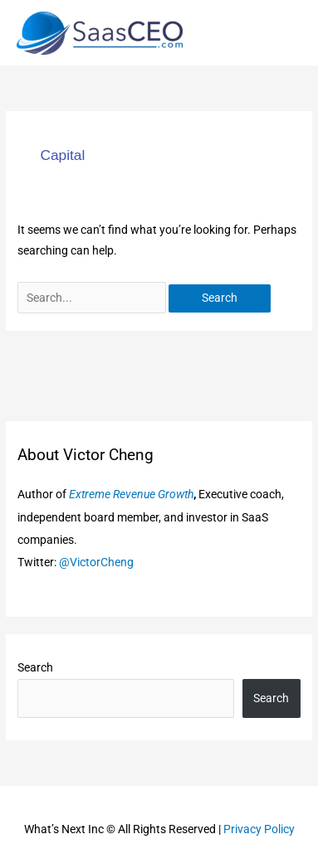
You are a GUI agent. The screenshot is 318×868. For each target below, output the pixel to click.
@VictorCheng (96, 562)
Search (35, 667)
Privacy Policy (259, 829)
